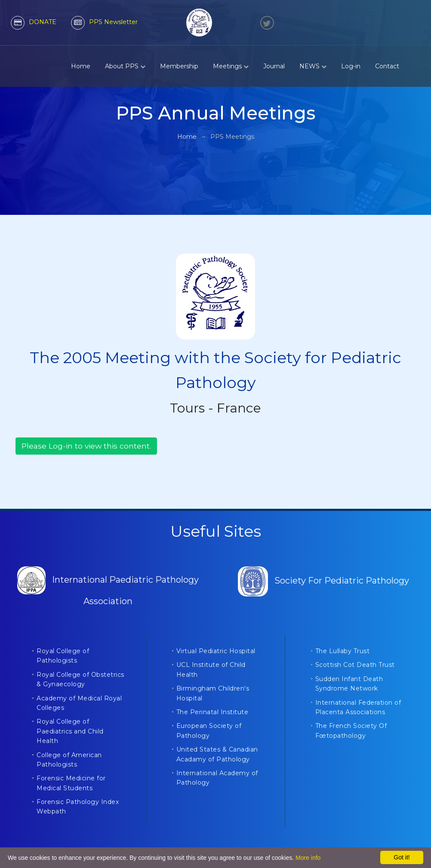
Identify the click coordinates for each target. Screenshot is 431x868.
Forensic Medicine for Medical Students (71, 783)
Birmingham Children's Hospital (213, 693)
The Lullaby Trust (343, 651)
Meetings (231, 66)
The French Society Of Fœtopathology (351, 730)
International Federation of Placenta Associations (358, 707)
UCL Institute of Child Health (211, 669)
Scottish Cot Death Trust (355, 665)
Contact (387, 66)
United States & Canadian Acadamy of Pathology (217, 754)
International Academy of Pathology (217, 778)
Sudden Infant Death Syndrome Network (349, 684)
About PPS (125, 66)
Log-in (351, 66)
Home (81, 66)
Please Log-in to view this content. (86, 446)
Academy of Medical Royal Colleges (79, 703)
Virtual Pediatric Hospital (216, 651)
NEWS (313, 66)
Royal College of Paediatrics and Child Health (70, 731)
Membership (179, 66)
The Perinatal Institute (212, 712)
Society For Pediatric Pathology (323, 581)
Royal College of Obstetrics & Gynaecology (80, 679)
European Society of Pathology (209, 730)
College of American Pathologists (69, 760)
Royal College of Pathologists (63, 656)
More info (308, 858)
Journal (274, 66)
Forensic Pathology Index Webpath (78, 807)
